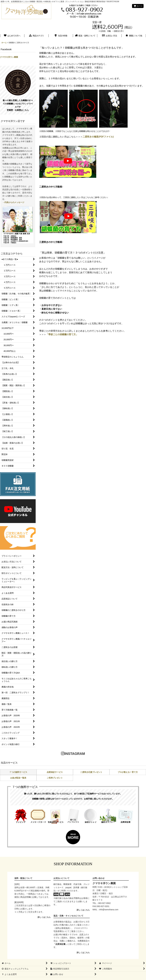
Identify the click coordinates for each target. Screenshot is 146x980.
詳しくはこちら (44, 917)
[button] (134, 36)
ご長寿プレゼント (55, 778)
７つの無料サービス (18, 772)
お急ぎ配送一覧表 (18, 778)
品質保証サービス (55, 772)
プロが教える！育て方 (128, 772)
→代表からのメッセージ (13, 202)
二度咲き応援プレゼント (91, 772)
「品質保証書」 (60, 944)
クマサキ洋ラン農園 (9, 57)
